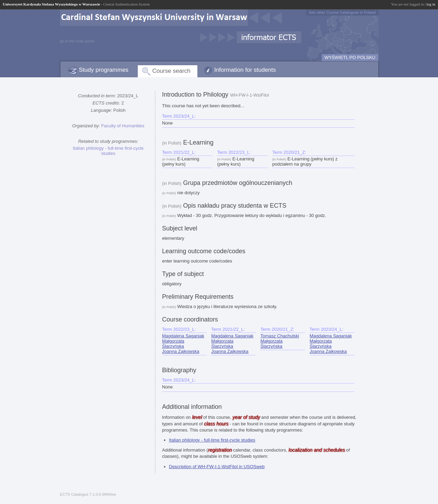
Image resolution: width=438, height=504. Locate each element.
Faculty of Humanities (123, 126)
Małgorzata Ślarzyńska (173, 344)
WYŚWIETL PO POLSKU (350, 57)
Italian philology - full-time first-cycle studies (108, 151)
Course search (171, 71)
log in (431, 4)
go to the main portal (77, 41)
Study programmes (104, 70)
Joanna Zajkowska (181, 351)
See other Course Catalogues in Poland (342, 12)
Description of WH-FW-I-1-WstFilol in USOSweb (217, 467)
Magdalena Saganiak (183, 336)
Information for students (245, 70)
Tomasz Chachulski (280, 336)
